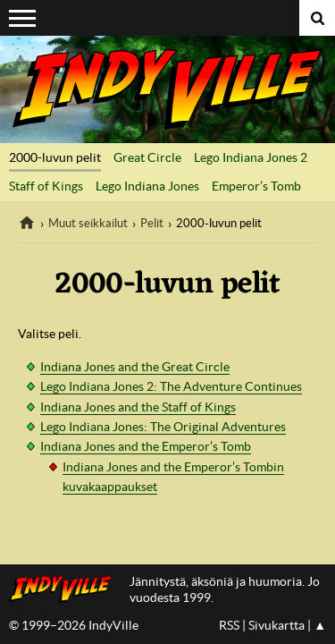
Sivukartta (276, 625)
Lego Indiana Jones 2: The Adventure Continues (171, 386)
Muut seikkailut (88, 223)
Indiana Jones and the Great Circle (135, 367)
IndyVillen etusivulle (65, 589)
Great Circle (147, 157)
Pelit (152, 223)
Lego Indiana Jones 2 (251, 157)
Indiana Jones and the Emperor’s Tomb (146, 446)
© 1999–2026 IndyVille (74, 625)
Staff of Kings (46, 186)
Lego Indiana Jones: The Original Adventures (163, 427)
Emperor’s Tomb (256, 186)
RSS (229, 625)
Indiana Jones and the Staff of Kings (138, 407)
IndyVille (167, 89)
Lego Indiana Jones (147, 186)
